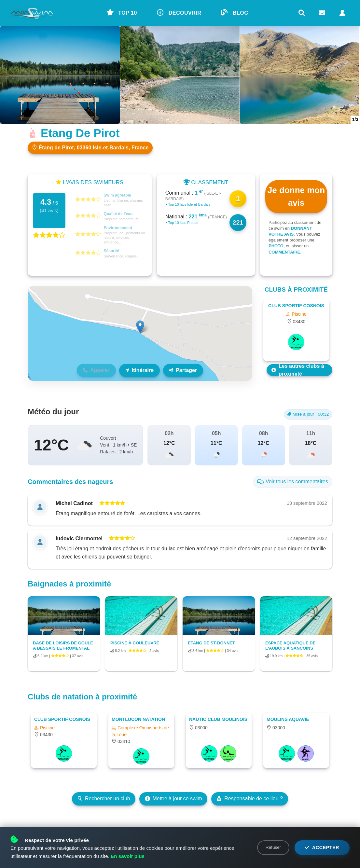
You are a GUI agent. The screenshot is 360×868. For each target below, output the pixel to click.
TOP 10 (122, 12)
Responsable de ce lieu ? (250, 799)
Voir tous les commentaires (293, 482)
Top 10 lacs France (182, 223)
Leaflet (245, 378)
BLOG (235, 12)
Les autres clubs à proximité (298, 370)
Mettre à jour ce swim (173, 799)
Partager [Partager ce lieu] (183, 370)
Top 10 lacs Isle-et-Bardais (188, 204)
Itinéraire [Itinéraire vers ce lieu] (140, 370)
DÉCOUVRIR (179, 12)
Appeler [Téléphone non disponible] (96, 370)
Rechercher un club (104, 799)
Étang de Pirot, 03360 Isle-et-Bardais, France (90, 147)
